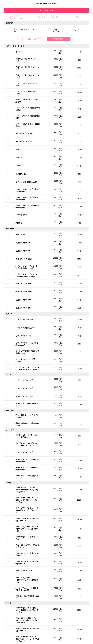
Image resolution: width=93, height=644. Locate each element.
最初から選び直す (34, 39)
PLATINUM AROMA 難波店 (47, 4)
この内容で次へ (59, 39)
